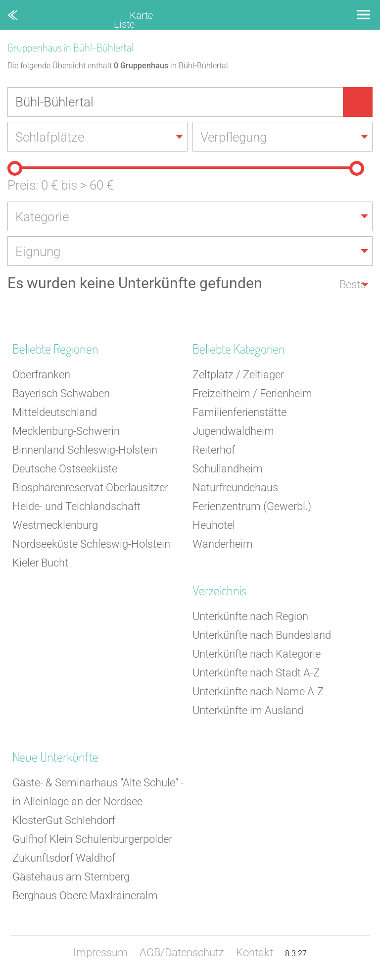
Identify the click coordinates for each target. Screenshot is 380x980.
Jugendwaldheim (233, 431)
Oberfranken (41, 375)
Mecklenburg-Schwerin (66, 431)
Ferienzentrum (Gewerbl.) (252, 506)
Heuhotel (214, 525)
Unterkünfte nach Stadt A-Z (256, 673)
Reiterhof (214, 450)
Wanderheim (223, 544)
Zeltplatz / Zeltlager (238, 375)
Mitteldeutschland (55, 412)
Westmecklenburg (55, 525)
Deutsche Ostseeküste (65, 469)
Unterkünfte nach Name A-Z (258, 692)
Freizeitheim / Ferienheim (252, 393)
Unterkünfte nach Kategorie (257, 654)
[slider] (15, 168)
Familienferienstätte (239, 412)
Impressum (100, 953)
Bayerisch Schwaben (61, 393)
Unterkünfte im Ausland (248, 710)
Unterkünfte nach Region (250, 616)
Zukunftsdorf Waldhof (64, 858)
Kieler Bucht (40, 563)
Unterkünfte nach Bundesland (262, 635)
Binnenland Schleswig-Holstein (85, 450)
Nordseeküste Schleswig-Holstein (91, 544)
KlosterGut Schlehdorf (64, 820)
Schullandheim (228, 469)
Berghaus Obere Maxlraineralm (85, 896)
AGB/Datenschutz (182, 953)
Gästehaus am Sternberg (71, 877)
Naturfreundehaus (235, 488)
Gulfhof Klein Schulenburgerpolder (92, 839)
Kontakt (255, 953)
